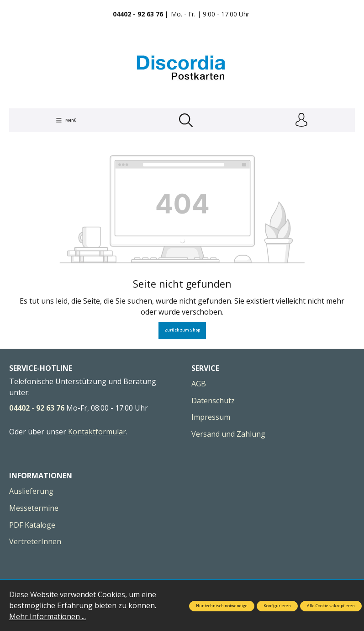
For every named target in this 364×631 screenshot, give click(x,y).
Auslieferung (31, 492)
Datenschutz (213, 401)
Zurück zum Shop (182, 330)
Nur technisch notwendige (222, 606)
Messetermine (34, 508)
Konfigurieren (277, 606)
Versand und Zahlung (228, 434)
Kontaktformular (97, 432)
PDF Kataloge (32, 525)
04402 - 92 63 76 (37, 408)
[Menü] (66, 120)
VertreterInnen (35, 541)
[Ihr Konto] (301, 120)
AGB (199, 384)
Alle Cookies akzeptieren (331, 606)
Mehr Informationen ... (47, 616)
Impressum (211, 417)
